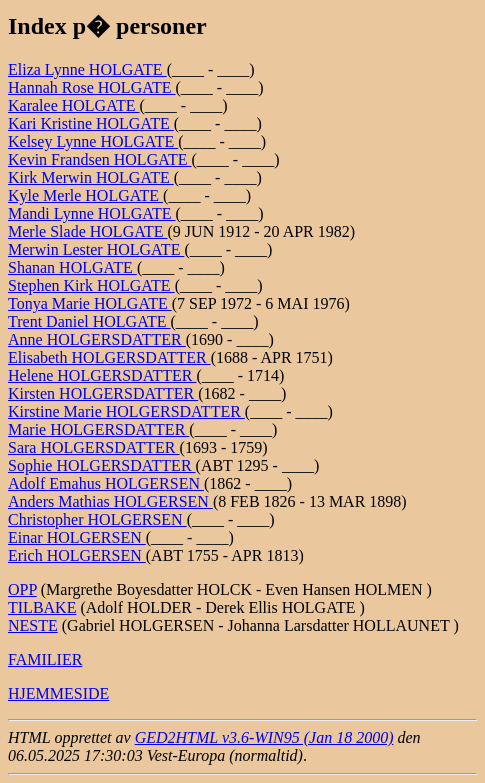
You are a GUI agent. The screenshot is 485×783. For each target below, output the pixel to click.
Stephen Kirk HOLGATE (91, 285)
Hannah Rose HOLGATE (92, 87)
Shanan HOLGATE (72, 267)
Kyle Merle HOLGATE (85, 195)
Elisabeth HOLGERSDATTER (109, 357)
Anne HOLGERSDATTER (97, 339)
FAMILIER (45, 659)
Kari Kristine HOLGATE (91, 123)
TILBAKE (42, 607)
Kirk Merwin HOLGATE (91, 177)
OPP (22, 589)
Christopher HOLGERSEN (97, 519)
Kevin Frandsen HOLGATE (100, 159)
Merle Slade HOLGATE (88, 231)
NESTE (33, 625)
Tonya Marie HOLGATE (90, 303)
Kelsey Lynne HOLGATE (93, 141)
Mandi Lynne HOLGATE (92, 213)
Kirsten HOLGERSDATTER (103, 393)
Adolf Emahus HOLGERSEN (106, 483)
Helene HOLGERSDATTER (102, 375)
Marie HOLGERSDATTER (98, 429)
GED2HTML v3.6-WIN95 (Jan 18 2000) (264, 737)
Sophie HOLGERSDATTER (102, 465)
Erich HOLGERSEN (77, 555)
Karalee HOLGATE (74, 105)
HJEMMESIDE (58, 693)
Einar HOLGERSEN (77, 537)
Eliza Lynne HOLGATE (87, 69)
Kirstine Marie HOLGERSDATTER (126, 411)
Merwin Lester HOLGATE (96, 249)
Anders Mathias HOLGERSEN (110, 501)
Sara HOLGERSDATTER (94, 447)
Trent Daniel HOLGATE (89, 321)
